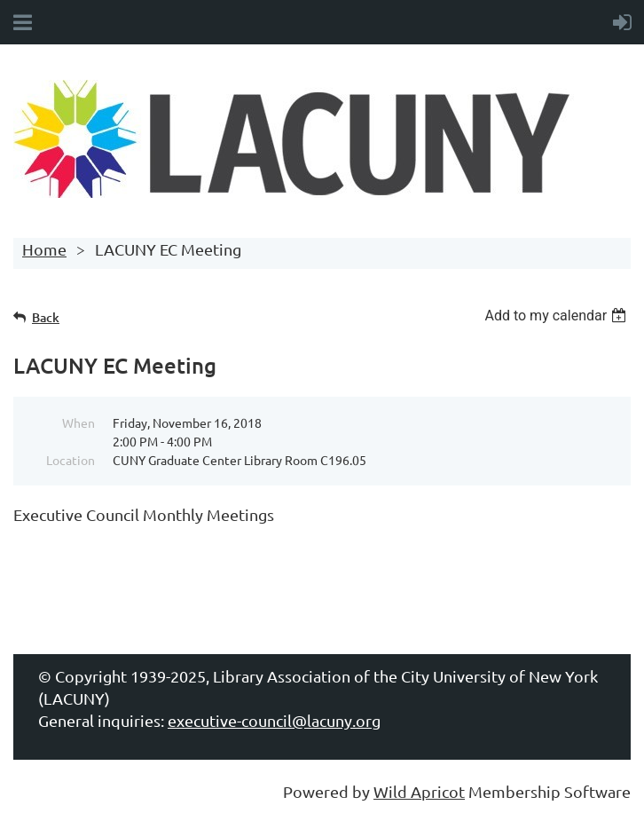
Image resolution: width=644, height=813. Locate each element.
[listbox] (558, 316)
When (79, 422)
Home (44, 249)
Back (46, 317)
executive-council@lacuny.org (274, 720)
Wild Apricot (419, 791)
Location (71, 460)
